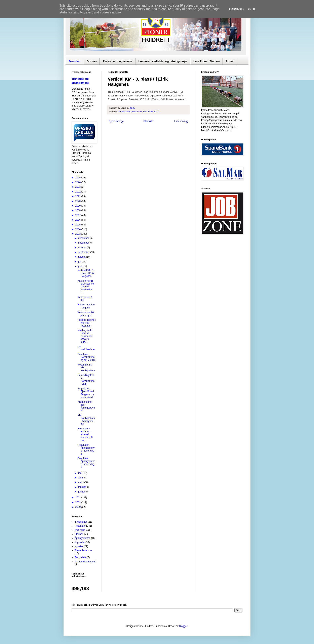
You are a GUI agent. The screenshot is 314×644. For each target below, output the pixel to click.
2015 (78, 225)
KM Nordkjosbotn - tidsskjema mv (86, 420)
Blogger (183, 626)
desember (84, 238)
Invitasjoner (81, 522)
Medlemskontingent (85, 562)
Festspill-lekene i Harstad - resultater (87, 323)
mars (81, 482)
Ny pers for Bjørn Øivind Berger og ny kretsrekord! (86, 393)
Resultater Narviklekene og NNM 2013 (87, 357)
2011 (78, 502)
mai (81, 473)
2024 (78, 182)
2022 (78, 192)
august (82, 257)
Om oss (92, 61)
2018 (78, 210)
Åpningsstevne (83, 538)
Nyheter (79, 546)
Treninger (80, 530)
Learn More (237, 9)
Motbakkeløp (125, 112)
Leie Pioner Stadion (207, 61)
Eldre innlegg (181, 121)
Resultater (137, 112)
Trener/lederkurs (83, 550)
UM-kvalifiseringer (86, 348)
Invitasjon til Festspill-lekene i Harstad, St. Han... (85, 434)
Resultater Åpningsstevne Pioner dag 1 (86, 463)
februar (82, 487)
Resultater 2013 (151, 112)
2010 (78, 507)
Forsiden (74, 61)
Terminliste (80, 557)
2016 (78, 220)
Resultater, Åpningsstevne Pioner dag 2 (86, 449)
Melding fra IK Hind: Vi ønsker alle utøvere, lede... (85, 336)
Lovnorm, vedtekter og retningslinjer (163, 61)
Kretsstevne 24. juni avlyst (86, 314)
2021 (78, 196)
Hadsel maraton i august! (86, 306)
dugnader (80, 542)
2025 (78, 178)
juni (80, 266)
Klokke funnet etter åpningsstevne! (86, 406)
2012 (78, 498)
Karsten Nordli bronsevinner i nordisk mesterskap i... (86, 287)
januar (82, 492)
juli (80, 262)
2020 (78, 201)
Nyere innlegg (116, 121)
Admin (230, 61)
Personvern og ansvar (117, 61)
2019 (78, 206)
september (84, 252)
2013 (78, 234)
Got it (252, 9)
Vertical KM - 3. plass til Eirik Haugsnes (86, 273)
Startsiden (149, 121)
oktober (83, 248)
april (81, 478)
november (84, 243)
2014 (78, 229)
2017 (78, 215)
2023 (78, 187)
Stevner (79, 534)
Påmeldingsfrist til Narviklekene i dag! (86, 379)
